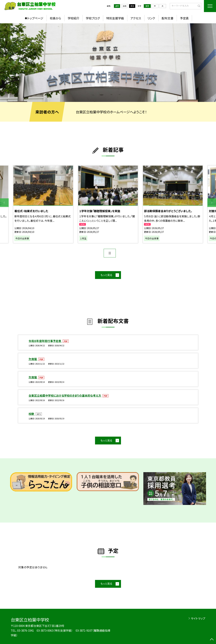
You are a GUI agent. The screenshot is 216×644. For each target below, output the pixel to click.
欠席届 (33, 359)
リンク (151, 18)
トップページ (35, 18)
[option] (108, 63)
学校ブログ (93, 18)
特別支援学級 (115, 18)
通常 (117, 6)
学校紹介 (73, 18)
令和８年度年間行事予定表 (45, 341)
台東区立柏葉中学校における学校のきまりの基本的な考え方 (65, 395)
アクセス (136, 18)
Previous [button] (4, 203)
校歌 (32, 414)
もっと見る (106, 275)
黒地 (132, 6)
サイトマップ (198, 618)
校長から (55, 18)
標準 (147, 6)
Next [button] (212, 203)
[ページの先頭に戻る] (212, 640)
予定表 (184, 18)
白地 (125, 6)
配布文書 (168, 18)
